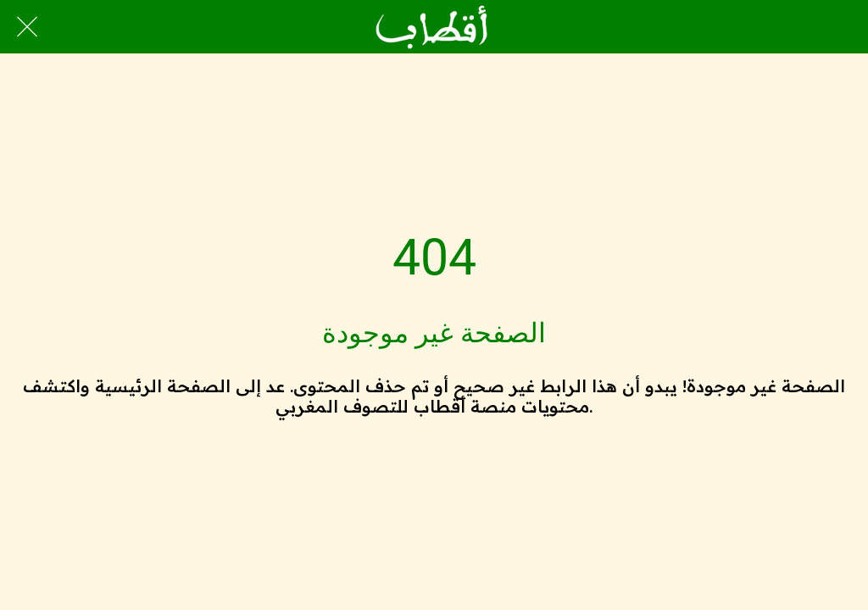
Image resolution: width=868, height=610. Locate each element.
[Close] (27, 27)
